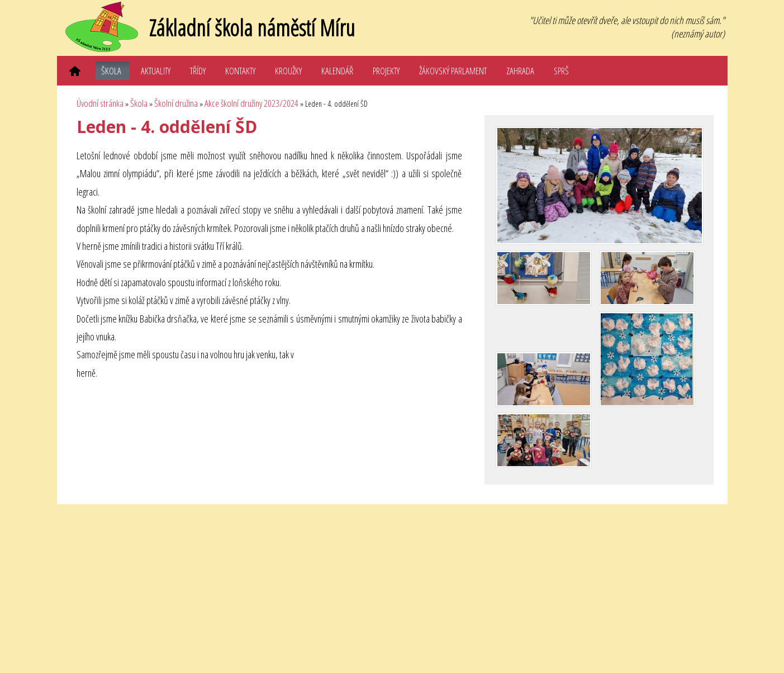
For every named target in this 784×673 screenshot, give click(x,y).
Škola (111, 71)
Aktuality (156, 71)
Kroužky (288, 71)
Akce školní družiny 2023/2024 (251, 103)
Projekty (386, 71)
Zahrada (520, 71)
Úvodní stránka (100, 103)
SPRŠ (561, 71)
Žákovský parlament (453, 71)
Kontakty (240, 71)
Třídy (198, 71)
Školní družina (176, 103)
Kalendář (337, 71)
